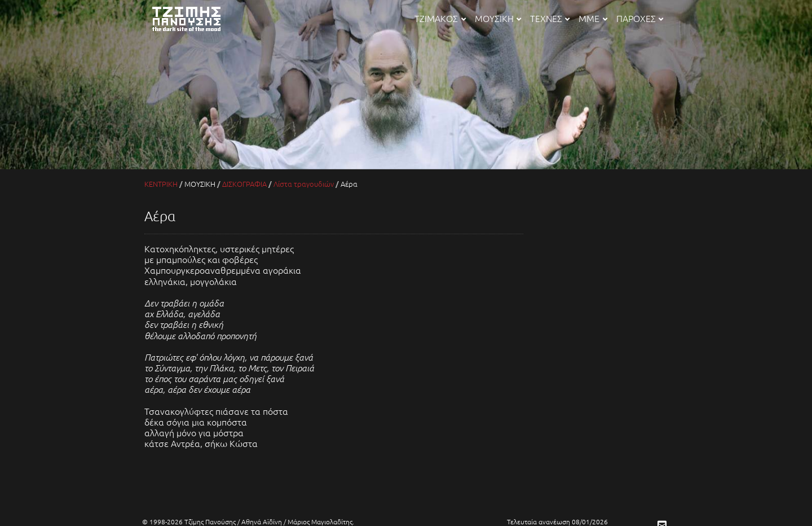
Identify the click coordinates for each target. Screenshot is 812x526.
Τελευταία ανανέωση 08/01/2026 (557, 521)
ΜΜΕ (593, 18)
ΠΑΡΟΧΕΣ (640, 18)
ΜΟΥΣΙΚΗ (498, 18)
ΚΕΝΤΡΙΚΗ (161, 184)
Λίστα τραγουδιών (304, 184)
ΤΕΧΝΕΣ (550, 18)
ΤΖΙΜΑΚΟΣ (440, 18)
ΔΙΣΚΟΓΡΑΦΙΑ (244, 184)
